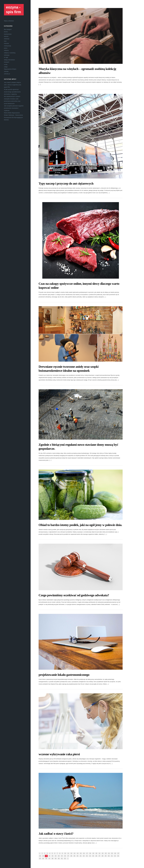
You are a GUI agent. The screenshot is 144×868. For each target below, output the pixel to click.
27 (118, 853)
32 (52, 856)
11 (68, 853)
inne (5, 41)
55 (43, 859)
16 (84, 853)
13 (74, 853)
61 (62, 859)
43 (87, 856)
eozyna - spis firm (13, 10)
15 (81, 853)
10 (65, 853)
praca (6, 48)
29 (43, 856)
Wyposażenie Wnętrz (10, 69)
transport (7, 62)
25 (112, 853)
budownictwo (8, 34)
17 (87, 853)
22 (103, 853)
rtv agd (6, 57)
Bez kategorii (8, 29)
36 (65, 856)
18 (90, 853)
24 (109, 853)
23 (106, 853)
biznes (6, 32)
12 (71, 853)
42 (84, 856)
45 (93, 856)
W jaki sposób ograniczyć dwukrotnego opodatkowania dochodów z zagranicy (12, 92)
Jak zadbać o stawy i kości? (56, 834)
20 (96, 853)
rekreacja (7, 55)
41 (81, 856)
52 (115, 856)
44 (90, 856)
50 (109, 856)
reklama (6, 50)
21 (99, 853)
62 (65, 859)
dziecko (6, 36)
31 (49, 856)
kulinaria (6, 43)
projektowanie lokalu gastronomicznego (64, 675)
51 (112, 856)
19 (93, 853)
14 (78, 853)
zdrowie (6, 71)
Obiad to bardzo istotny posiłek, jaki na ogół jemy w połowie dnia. (80, 525)
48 (102, 856)
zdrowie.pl (7, 74)
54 (40, 859)
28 (40, 856)
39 (74, 856)
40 (77, 856)
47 (99, 856)
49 (106, 856)
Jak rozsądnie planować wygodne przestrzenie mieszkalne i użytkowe (14, 108)
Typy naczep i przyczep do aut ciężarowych (66, 183)
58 (52, 859)
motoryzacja (7, 46)
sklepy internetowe (9, 60)
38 (71, 856)
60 (59, 859)
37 (68, 856)
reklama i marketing (10, 53)
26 (115, 853)
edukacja (7, 39)
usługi (6, 67)
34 (59, 856)
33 (56, 856)
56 (46, 859)
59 (56, 859)
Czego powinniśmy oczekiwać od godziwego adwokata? (74, 595)
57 (49, 859)
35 (62, 856)
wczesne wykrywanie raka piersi (59, 754)
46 (96, 856)
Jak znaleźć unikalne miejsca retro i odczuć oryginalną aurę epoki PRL (13, 85)
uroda (6, 64)
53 (118, 856)
